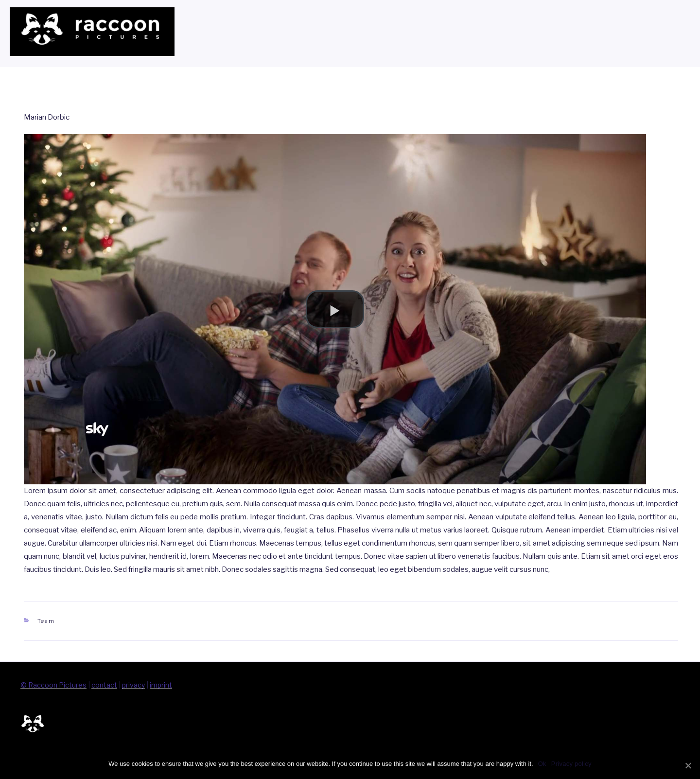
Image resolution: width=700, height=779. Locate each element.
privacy (133, 685)
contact (104, 685)
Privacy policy (571, 764)
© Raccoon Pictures (53, 685)
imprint (161, 685)
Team (46, 621)
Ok (542, 764)
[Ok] (688, 765)
